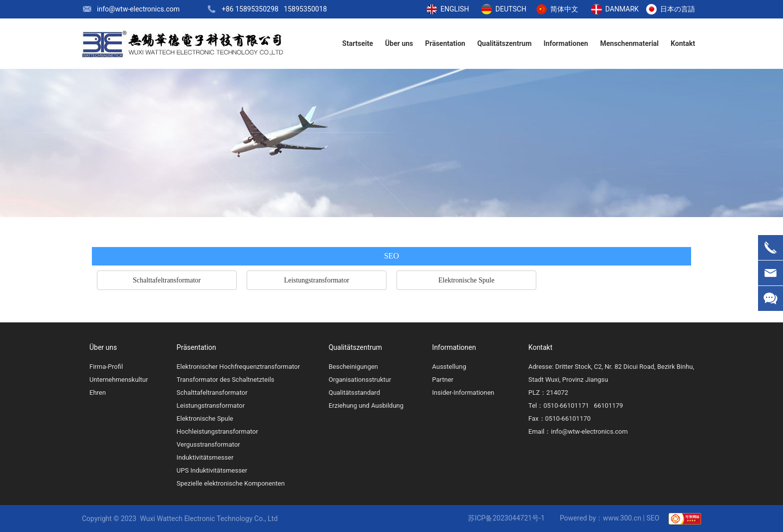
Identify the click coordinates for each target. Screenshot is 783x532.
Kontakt (540, 347)
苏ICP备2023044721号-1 (506, 518)
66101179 (608, 405)
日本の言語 (678, 9)
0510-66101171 (566, 405)
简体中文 (564, 9)
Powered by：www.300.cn (600, 518)
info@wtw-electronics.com (138, 9)
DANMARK (622, 9)
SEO (653, 518)
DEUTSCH (511, 9)
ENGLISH (455, 9)
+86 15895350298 (250, 9)
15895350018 (305, 9)
